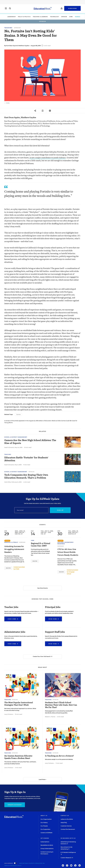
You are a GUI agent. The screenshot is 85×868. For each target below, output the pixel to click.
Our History (44, 823)
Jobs (67, 17)
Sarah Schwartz (9, 447)
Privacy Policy (17, 866)
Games (18, 414)
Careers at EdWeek (46, 833)
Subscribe (72, 9)
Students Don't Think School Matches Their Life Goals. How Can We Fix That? (61, 705)
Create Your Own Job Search (42, 656)
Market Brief (76, 17)
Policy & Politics (20, 17)
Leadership (7, 17)
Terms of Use (8, 866)
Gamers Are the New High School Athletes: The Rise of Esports (30, 442)
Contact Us (65, 816)
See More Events (42, 588)
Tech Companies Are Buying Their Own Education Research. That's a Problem (26, 476)
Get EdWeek (45, 838)
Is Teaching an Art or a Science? (59, 756)
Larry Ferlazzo (9, 714)
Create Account (15, 805)
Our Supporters (45, 829)
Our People (44, 826)
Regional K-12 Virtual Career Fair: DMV (41, 545)
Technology (50, 17)
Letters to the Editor (67, 819)
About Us (44, 816)
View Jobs (13, 619)
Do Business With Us (68, 838)
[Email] (31, 510)
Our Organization (46, 819)
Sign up (60, 510)
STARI (17, 569)
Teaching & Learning (36, 17)
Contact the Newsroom (68, 829)
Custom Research (67, 858)
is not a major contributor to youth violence (48, 158)
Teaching (8, 28)
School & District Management (16, 437)
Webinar (22, 542)
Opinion (60, 17)
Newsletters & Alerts (47, 845)
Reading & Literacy (11, 542)
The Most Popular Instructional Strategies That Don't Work (19, 704)
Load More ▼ (43, 779)
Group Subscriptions (47, 849)
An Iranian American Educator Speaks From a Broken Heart (18, 757)
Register (8, 568)
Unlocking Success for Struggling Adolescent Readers (14, 549)
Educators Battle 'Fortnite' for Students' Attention (26, 459)
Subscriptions (45, 842)
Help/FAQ (64, 823)
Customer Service (66, 826)
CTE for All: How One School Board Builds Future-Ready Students (68, 552)
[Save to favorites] (43, 111)
